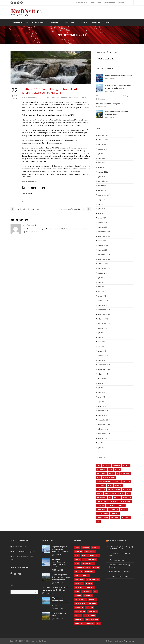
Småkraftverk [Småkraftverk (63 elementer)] (126, 502)
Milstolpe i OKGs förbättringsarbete (109, 104)
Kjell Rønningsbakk (31, 98)
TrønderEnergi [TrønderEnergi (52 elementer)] (102, 514)
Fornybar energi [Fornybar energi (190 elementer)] (109, 478)
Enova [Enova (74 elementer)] (111, 474)
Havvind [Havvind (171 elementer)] (117, 482)
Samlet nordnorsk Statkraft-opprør (119, 75)
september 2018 (104, 323)
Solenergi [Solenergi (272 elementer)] (100, 506)
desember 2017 (104, 365)
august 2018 (103, 328)
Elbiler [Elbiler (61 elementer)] (118, 470)
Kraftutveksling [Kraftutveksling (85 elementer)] (114, 490)
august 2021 (103, 199)
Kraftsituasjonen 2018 (30, 182)
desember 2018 (104, 310)
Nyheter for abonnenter (59, 98)
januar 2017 (103, 415)
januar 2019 (103, 305)
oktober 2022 (103, 140)
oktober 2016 (103, 429)
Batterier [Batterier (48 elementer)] (106, 466)
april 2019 (102, 291)
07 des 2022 (59, 555)
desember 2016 (104, 420)
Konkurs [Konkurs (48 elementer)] (118, 486)
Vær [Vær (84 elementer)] (98, 522)
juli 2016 (101, 443)
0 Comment (112, 79)
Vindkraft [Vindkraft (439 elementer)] (126, 518)
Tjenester (54, 22)
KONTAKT (121, 3)
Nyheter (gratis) (20, 22)
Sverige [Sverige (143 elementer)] (124, 510)
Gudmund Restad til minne (119, 576)
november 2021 (104, 186)
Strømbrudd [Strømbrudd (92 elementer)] (101, 510)
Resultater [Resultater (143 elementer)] (127, 498)
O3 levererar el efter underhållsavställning (112, 96)
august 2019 (103, 273)
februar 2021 (103, 222)
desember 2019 (104, 255)
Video (107, 22)
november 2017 (104, 369)
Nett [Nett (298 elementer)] (129, 494)
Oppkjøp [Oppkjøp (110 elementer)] (117, 498)
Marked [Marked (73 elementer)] (99, 494)
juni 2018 (102, 337)
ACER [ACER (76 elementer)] (98, 466)
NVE (29, 202)
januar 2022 (103, 177)
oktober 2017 (103, 374)
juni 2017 (102, 392)
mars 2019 (102, 296)
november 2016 (104, 424)
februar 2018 (103, 356)
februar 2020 (103, 245)
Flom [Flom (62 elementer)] (98, 478)
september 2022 (104, 144)
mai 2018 (102, 342)
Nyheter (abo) (39, 22)
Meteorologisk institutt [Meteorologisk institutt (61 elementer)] (114, 494)
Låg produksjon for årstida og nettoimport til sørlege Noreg (61, 577)
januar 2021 (103, 227)
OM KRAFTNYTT (109, 3)
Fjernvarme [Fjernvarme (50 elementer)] (125, 474)
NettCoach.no (129, 641)
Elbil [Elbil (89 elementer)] (111, 470)
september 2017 (104, 379)
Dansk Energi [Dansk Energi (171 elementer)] (101, 470)
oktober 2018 (103, 319)
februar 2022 (103, 172)
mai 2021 (102, 213)
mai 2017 (102, 397)
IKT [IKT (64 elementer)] (124, 482)
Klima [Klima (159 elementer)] (110, 486)
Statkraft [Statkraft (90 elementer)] (111, 506)
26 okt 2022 (58, 583)
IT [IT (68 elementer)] (129, 482)
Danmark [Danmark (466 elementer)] (126, 466)
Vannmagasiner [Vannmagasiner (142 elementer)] (102, 518)
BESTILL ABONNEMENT (80, 3)
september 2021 (104, 195)
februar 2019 (103, 300)
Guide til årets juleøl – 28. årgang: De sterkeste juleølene (121, 548)
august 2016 (103, 438)
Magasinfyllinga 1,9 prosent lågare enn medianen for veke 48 (60, 549)
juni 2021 (102, 209)
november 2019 (104, 259)
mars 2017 (102, 406)
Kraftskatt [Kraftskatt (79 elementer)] (101, 490)
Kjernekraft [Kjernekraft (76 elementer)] (101, 486)
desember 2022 (104, 135)
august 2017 (103, 383)
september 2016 (104, 434)
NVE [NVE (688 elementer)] (110, 498)
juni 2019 (102, 282)
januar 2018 (103, 360)
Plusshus (83, 22)
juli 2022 (101, 154)
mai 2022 (102, 163)
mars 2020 (102, 241)
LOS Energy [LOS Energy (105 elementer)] (127, 490)
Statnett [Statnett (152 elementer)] (121, 506)
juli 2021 (101, 204)
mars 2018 (102, 351)
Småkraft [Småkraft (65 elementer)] (114, 502)
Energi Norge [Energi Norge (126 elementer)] (101, 474)
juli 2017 (101, 388)
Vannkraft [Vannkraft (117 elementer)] (115, 514)
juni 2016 (102, 447)
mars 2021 (102, 218)
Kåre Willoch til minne (117, 560)
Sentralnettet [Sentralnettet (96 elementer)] (102, 502)
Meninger (96, 22)
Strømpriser (68, 22)
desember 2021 (104, 181)
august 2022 (103, 149)
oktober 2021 (103, 190)
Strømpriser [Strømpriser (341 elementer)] (114, 510)
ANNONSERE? (96, 3)
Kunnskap (46, 98)
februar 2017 (103, 411)
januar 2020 (103, 250)
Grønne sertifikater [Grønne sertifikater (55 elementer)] (104, 482)
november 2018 (104, 314)
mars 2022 (102, 167)
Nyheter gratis (75, 98)
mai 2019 (102, 287)
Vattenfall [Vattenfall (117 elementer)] (115, 518)
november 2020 (104, 236)
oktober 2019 (103, 264)
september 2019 (104, 268)
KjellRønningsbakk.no (117, 541)
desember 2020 (104, 232)
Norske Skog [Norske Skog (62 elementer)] (101, 498)
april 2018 (102, 346)
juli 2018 (101, 333)
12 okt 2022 (58, 608)
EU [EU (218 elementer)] (118, 474)
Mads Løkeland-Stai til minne (119, 572)
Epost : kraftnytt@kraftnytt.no (24, 552)
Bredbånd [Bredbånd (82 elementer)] (116, 466)
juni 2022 (102, 158)
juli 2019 (101, 278)
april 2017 (102, 402)
